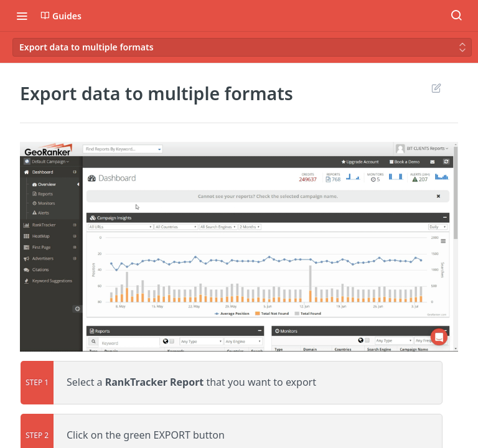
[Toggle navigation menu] (22, 16)
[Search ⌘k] (456, 16)
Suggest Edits (436, 88)
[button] (239, 247)
